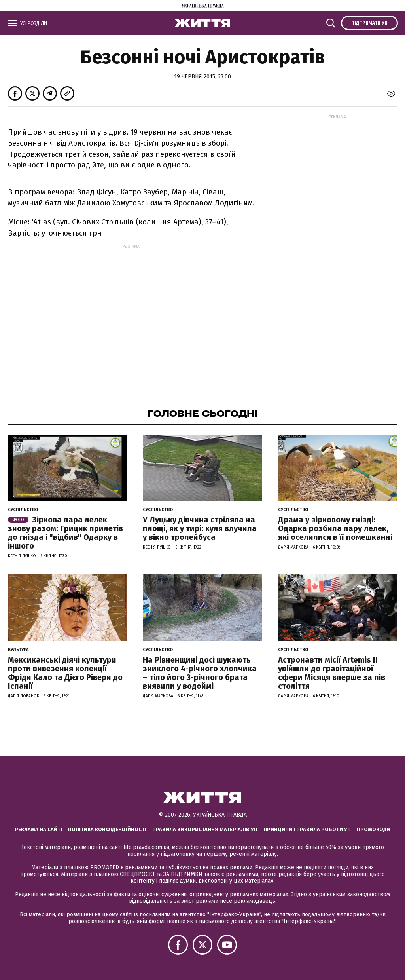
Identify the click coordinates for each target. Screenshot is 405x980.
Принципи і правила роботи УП (307, 829)
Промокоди (374, 829)
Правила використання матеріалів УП (205, 829)
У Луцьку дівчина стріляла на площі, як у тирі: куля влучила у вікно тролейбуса (200, 528)
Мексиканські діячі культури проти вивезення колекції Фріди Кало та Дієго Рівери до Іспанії (65, 673)
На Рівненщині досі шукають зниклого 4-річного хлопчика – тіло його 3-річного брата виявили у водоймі (200, 673)
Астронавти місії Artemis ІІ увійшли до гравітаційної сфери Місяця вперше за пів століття (332, 673)
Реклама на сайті (38, 829)
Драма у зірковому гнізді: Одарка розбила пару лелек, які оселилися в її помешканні (335, 528)
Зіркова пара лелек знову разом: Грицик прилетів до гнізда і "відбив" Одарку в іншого (65, 533)
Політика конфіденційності (107, 829)
